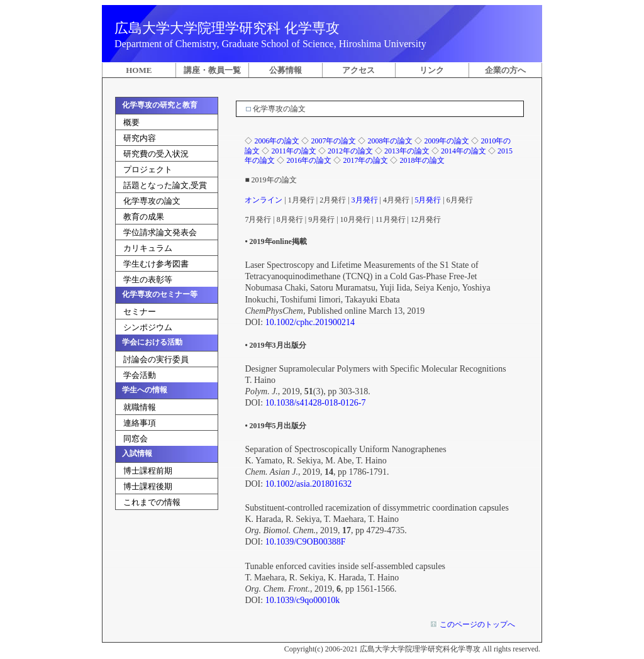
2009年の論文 (447, 141)
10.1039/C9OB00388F (306, 542)
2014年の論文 (464, 151)
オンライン (264, 200)
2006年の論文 (277, 141)
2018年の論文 (422, 160)
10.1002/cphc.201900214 (310, 322)
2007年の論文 (333, 141)
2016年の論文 (309, 160)
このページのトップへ (476, 624)
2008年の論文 (390, 141)
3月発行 (365, 200)
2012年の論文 (350, 151)
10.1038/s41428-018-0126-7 (316, 403)
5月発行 (428, 200)
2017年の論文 (365, 160)
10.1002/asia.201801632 (309, 484)
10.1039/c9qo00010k (303, 600)
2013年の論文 (407, 151)
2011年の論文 (294, 151)
